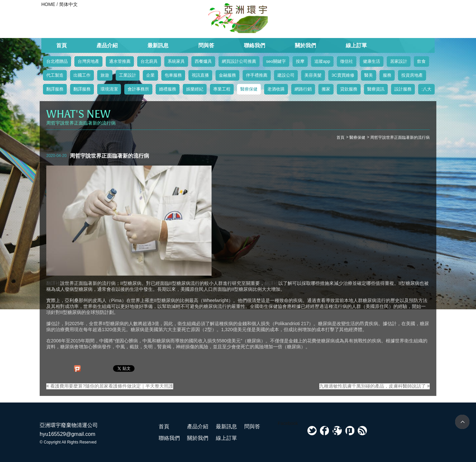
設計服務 (403, 89)
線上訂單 (356, 45)
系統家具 (176, 61)
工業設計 (128, 75)
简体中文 (68, 4)
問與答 (206, 45)
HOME (48, 4)
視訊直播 (200, 75)
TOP (462, 422)
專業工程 (222, 89)
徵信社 (347, 61)
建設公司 (286, 75)
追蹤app (322, 61)
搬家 (326, 89)
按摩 (300, 61)
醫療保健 (249, 89)
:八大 (426, 89)
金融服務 (227, 75)
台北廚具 (149, 61)
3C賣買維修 (343, 75)
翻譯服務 (55, 89)
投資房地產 (412, 75)
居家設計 (399, 61)
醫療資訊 (376, 89)
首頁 (61, 45)
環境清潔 (109, 89)
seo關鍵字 (276, 61)
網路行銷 (303, 89)
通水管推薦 (120, 61)
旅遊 (105, 75)
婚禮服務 (168, 89)
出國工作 (82, 75)
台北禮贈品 (57, 61)
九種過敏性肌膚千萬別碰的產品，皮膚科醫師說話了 (375, 386)
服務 (387, 75)
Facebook (288, 423)
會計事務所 (138, 89)
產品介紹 (107, 45)
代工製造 (55, 75)
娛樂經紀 (195, 89)
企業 (150, 75)
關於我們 (305, 45)
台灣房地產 (88, 61)
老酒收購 (276, 89)
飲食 (421, 61)
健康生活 (372, 61)
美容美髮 (313, 75)
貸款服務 (349, 89)
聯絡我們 (255, 45)
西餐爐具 (203, 61)
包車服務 (173, 75)
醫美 (369, 75)
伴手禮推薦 (257, 75)
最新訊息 (158, 45)
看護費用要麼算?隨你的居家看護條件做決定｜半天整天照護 (110, 386)
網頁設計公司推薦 (239, 61)
